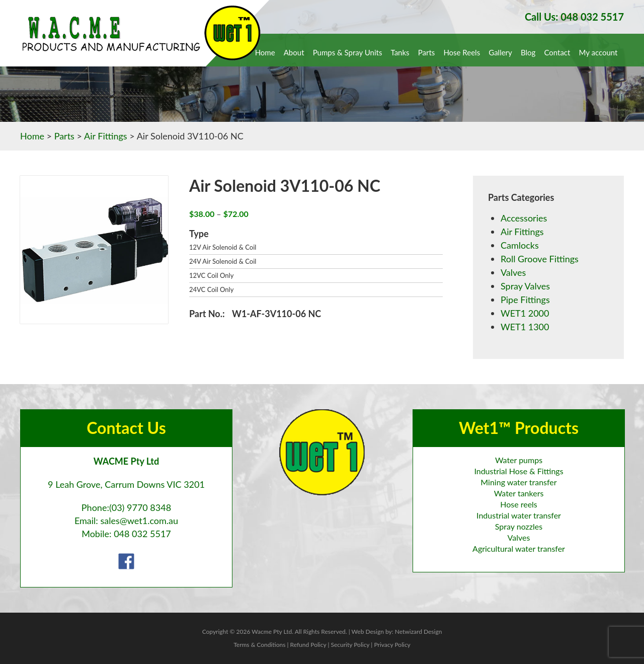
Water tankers (519, 493)
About (294, 52)
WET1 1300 (525, 327)
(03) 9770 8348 (140, 507)
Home (265, 52)
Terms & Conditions (259, 645)
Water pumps (519, 460)
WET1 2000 (525, 313)
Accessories (524, 218)
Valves (513, 272)
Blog (528, 52)
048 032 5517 (142, 534)
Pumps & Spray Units (348, 52)
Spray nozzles (519, 526)
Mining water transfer (518, 482)
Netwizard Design (419, 632)
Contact (557, 52)
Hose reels (519, 504)
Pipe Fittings (525, 300)
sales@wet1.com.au (139, 521)
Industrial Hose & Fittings (518, 471)
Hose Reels (462, 52)
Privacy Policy (392, 645)
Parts (427, 52)
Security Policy (350, 645)
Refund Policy (308, 645)
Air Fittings (106, 136)
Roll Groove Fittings (540, 259)
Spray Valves (525, 286)
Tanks (400, 52)
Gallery (500, 52)
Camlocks (520, 245)
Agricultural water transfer (519, 548)
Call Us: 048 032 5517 (574, 17)
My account (598, 52)
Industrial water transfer (519, 515)
